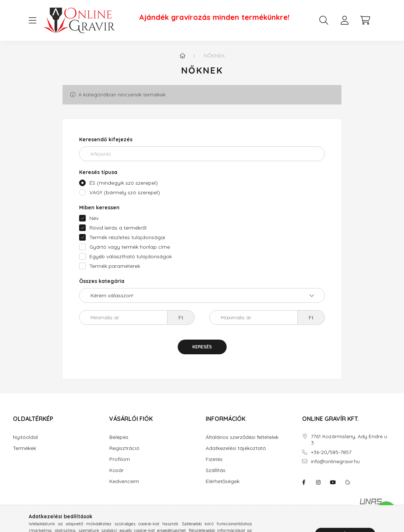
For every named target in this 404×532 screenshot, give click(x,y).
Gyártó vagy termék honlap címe (130, 247)
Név (94, 218)
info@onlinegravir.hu (335, 462)
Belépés (119, 437)
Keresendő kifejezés (106, 139)
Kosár (116, 470)
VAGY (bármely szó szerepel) (125, 192)
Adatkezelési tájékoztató (236, 448)
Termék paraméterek (115, 266)
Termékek (24, 448)
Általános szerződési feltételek (242, 437)
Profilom (120, 459)
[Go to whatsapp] (386, 511)
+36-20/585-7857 (331, 452)
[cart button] (365, 20)
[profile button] (344, 20)
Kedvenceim (124, 481)
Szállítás (216, 470)
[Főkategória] (182, 56)
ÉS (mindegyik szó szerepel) (124, 183)
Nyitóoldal (25, 437)
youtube (333, 482)
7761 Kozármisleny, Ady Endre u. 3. (350, 440)
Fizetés (214, 459)
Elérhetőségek (223, 481)
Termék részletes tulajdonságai (127, 237)
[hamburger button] (32, 21)
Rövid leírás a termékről (118, 228)
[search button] (324, 20)
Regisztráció (124, 448)
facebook (304, 482)
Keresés (202, 347)
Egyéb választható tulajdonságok (131, 256)
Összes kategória (102, 281)
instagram (318, 482)
